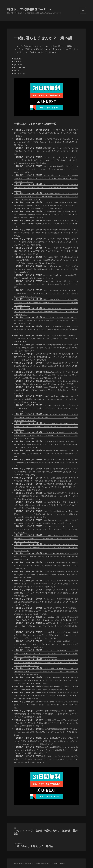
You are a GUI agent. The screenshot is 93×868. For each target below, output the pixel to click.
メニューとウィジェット (83, 14)
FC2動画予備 (20, 73)
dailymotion (20, 67)
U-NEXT (18, 58)
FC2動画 (18, 70)
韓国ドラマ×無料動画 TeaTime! (30, 9)
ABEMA (18, 61)
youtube (18, 64)
